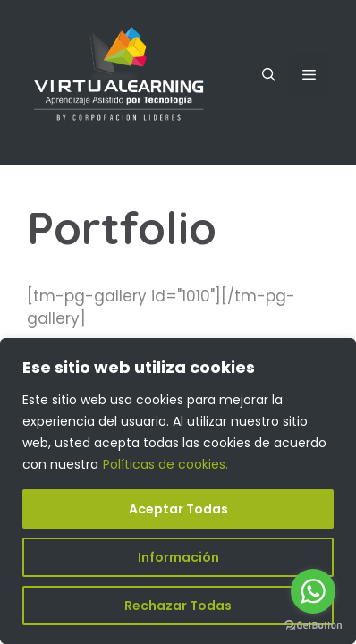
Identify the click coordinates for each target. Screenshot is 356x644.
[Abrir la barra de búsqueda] (269, 75)
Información (178, 557)
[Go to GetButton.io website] (313, 626)
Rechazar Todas (178, 606)
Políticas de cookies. (165, 464)
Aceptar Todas (178, 509)
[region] (178, 491)
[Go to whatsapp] (313, 591)
